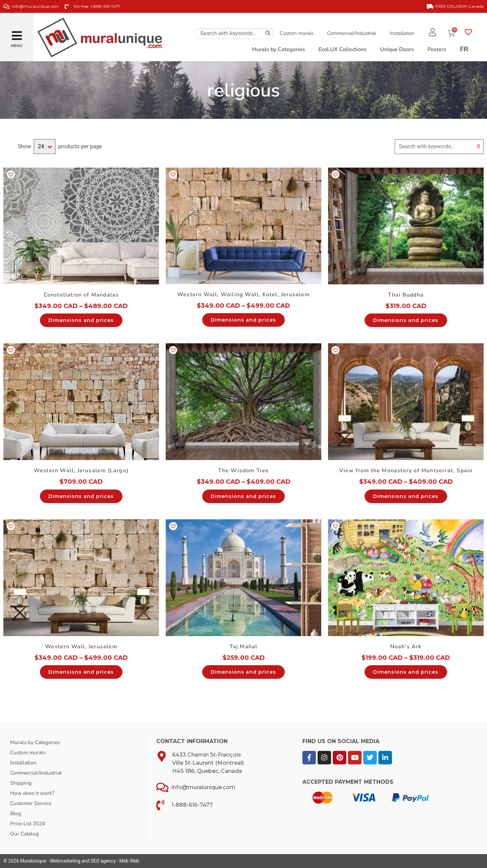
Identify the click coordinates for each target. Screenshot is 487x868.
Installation (401, 33)
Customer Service (32, 803)
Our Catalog (25, 834)
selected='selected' (45, 147)
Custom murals (296, 33)
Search (478, 147)
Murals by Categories (36, 742)
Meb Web (129, 861)
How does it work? (33, 793)
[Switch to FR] (464, 49)
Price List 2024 (29, 824)
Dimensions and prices (81, 320)
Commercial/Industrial (351, 33)
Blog (16, 813)
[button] (17, 33)
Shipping (21, 783)
